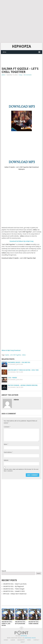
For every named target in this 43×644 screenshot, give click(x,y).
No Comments (28, 75)
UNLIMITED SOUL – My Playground (13, 586)
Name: (6, 444)
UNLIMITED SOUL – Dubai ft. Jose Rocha (15, 584)
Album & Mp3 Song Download (11, 350)
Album (13, 640)
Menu (4, 52)
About (23, 642)
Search (4, 571)
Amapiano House (30, 638)
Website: (6, 460)
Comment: (7, 427)
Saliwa (24, 355)
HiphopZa (21, 46)
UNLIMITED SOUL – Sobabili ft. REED (14, 591)
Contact (36, 640)
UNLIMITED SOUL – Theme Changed (14, 589)
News (29, 640)
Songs (21, 75)
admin (3, 75)
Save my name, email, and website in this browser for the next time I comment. (21, 470)
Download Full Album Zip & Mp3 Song (22, 241)
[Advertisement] (21, 21)
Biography (21, 640)
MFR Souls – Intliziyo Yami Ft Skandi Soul (15, 594)
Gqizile (7, 355)
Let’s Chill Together (15, 355)
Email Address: (8, 452)
